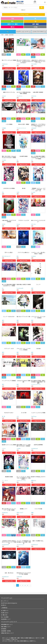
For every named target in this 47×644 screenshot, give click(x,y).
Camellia (4, 160)
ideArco (18, 64)
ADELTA (4, 224)
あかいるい (34, 224)
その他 (35, 27)
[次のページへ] (30, 585)
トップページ (5, 601)
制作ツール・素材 (13, 24)
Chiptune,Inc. (5, 64)
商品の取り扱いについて (7, 633)
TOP (2, 35)
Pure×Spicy (34, 64)
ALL (8, 32)
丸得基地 (4, 128)
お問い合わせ (5, 613)
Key (17, 160)
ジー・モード (5, 480)
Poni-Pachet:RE (20, 288)
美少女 (13, 27)
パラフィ (4, 448)
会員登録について (6, 619)
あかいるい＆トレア (6, 256)
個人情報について (6, 627)
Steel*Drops (34, 416)
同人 (13, 21)
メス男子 (19, 448)
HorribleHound (35, 448)
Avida (18, 192)
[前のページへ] (15, 585)
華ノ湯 (4, 416)
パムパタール (20, 96)
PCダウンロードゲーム (24, 32)
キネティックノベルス (21, 480)
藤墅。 (33, 513)
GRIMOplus (34, 128)
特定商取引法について (7, 624)
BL (35, 18)
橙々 (18, 256)
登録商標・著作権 (6, 631)
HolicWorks (34, 96)
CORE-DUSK (19, 577)
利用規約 (4, 629)
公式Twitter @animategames (9, 603)
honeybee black (5, 545)
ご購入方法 (4, 615)
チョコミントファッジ (21, 128)
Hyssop (18, 224)
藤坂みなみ (34, 480)
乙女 (13, 18)
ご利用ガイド (5, 611)
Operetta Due (5, 513)
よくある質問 (5, 617)
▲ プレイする (9, 68)
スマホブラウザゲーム (39, 32)
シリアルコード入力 (24, 14)
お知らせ (4, 605)
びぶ (18, 416)
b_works (33, 192)
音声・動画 (35, 24)
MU (32, 160)
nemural (4, 96)
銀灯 (32, 288)
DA (35, 21)
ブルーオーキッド (20, 545)
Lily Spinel (33, 256)
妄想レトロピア (20, 513)
